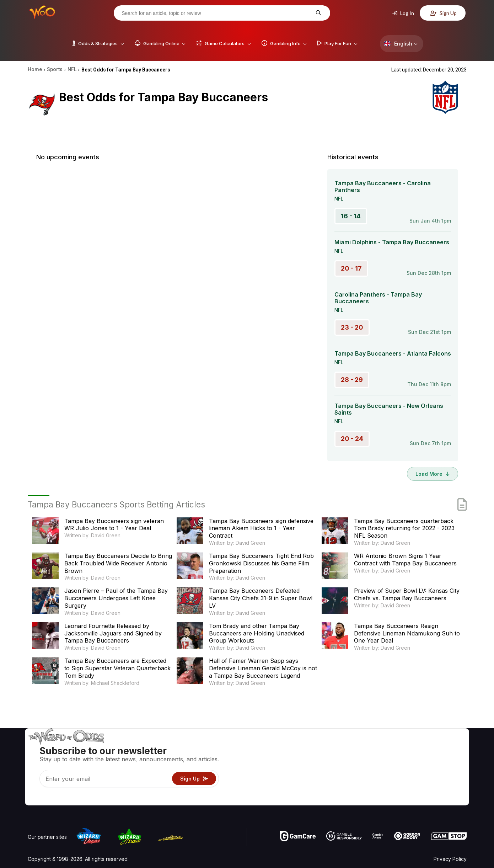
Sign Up (444, 13)
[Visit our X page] (49, 798)
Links (406, 769)
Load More (433, 474)
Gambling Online (344, 789)
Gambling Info (341, 769)
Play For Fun (340, 779)
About (407, 748)
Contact (410, 758)
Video (446, 748)
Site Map (449, 769)
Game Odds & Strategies (354, 748)
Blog (444, 758)
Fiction (447, 779)
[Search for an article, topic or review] (216, 13)
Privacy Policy (450, 859)
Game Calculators (346, 758)
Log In (403, 13)
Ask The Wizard (344, 800)
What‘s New (414, 779)
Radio (407, 789)
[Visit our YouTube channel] (34, 798)
